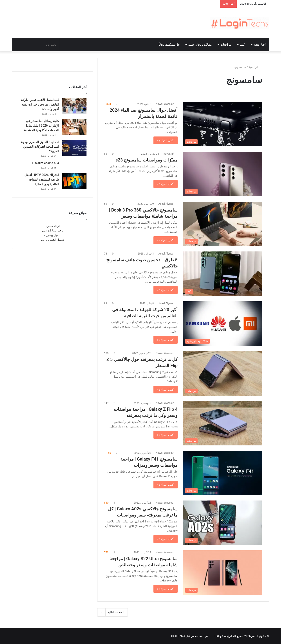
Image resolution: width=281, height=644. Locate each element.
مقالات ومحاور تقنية (200, 45)
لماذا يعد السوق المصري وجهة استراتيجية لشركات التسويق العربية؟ (40, 147)
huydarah (169, 154)
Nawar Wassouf (165, 104)
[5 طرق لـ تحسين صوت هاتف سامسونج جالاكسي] (223, 274)
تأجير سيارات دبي (53, 231)
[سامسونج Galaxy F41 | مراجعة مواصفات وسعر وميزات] (223, 473)
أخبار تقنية (260, 45)
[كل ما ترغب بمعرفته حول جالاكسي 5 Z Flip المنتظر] (223, 373)
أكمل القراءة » (166, 140)
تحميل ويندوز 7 (53, 235)
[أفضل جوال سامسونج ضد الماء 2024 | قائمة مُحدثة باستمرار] (223, 124)
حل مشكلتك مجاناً (169, 45)
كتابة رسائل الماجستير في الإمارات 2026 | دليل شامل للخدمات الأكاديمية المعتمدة (42, 126)
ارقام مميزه (53, 226)
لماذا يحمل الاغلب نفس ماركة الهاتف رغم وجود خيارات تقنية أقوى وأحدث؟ (40, 104)
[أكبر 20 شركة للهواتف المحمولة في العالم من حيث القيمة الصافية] (223, 324)
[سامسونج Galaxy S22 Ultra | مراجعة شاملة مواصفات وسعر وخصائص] (223, 573)
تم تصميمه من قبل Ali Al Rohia (189, 636)
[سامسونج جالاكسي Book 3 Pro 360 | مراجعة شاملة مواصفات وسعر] (223, 224)
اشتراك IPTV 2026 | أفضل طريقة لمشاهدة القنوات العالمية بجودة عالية (42, 179)
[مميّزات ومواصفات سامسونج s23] (223, 174)
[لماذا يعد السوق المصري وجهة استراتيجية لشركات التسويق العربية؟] (74, 148)
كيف (242, 45)
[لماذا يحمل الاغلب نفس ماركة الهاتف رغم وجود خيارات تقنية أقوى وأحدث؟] (74, 106)
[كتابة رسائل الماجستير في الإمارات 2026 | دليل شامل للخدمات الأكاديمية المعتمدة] (74, 127)
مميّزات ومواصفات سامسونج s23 (147, 160)
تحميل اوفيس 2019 (53, 240)
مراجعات (226, 45)
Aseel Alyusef (166, 204)
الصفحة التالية (113, 612)
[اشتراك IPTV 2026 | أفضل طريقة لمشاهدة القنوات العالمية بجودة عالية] (74, 181)
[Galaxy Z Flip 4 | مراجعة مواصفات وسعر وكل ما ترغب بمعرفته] (223, 423)
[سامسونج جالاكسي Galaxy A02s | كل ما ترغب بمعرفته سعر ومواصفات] (223, 523)
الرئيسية (255, 67)
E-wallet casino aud (46, 163)
